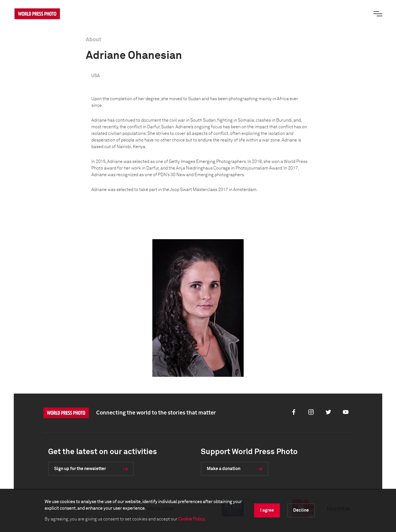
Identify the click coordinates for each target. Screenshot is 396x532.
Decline (301, 510)
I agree (267, 510)
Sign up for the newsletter (80, 469)
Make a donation (224, 469)
